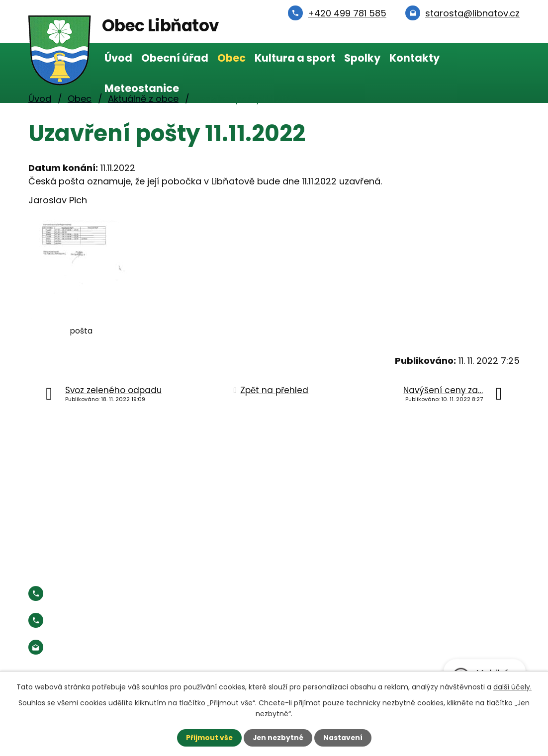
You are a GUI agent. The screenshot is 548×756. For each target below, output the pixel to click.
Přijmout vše (208, 738)
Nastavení (344, 738)
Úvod (118, 58)
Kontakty (414, 58)
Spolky (362, 58)
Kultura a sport (295, 58)
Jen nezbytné (278, 738)
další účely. (512, 686)
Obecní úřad (175, 58)
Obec (231, 58)
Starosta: (110, 621)
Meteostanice (142, 88)
